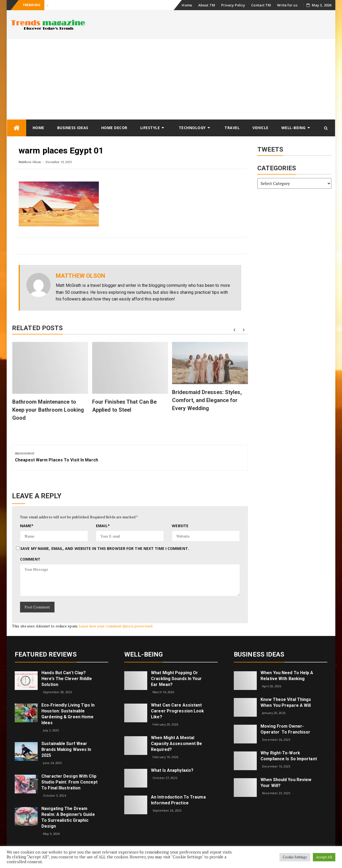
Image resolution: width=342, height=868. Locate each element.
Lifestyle (150, 128)
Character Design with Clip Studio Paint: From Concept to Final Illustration (69, 782)
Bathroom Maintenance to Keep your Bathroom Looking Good (48, 410)
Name (27, 526)
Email (103, 526)
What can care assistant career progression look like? (177, 711)
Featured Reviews (46, 654)
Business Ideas (73, 128)
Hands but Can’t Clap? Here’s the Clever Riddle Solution (67, 679)
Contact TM (261, 5)
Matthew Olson (30, 162)
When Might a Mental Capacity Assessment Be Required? (176, 744)
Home (187, 5)
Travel (232, 128)
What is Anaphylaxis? (172, 770)
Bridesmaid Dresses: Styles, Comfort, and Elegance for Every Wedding (207, 400)
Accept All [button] (324, 857)
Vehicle (261, 128)
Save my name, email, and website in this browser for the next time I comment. (105, 548)
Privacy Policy (233, 5)
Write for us (287, 5)
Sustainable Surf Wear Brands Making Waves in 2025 (66, 749)
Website (180, 526)
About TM (207, 5)
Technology (192, 128)
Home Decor (114, 128)
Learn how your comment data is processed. (116, 626)
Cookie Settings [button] (295, 857)
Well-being (294, 128)
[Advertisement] (171, 79)
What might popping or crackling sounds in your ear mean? (176, 679)
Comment (30, 559)
